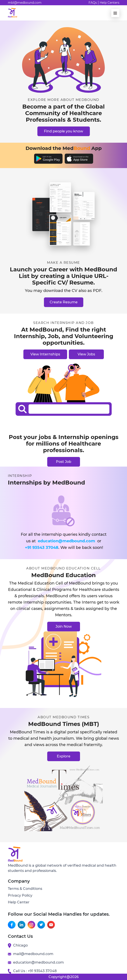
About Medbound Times (63, 717)
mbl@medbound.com (25, 3)
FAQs (93, 3)
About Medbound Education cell (63, 568)
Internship (20, 476)
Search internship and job (63, 323)
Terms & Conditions (25, 889)
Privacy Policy (20, 895)
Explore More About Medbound (63, 100)
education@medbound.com (66, 541)
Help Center (19, 902)
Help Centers (110, 3)
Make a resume (63, 263)
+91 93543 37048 (42, 548)
